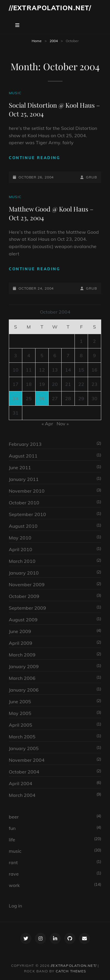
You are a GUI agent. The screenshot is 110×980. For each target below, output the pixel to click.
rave (14, 874)
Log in (15, 906)
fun (12, 828)
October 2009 (24, 596)
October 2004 (24, 772)
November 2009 (27, 584)
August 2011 (23, 456)
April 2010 (21, 549)
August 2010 (23, 526)
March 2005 (22, 737)
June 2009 (20, 631)
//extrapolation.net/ (50, 8)
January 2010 (24, 573)
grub (92, 177)
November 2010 (27, 491)
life (12, 840)
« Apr (47, 424)
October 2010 (24, 503)
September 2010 (27, 514)
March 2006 (22, 678)
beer (14, 817)
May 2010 (20, 538)
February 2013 (25, 444)
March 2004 (22, 795)
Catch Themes (71, 971)
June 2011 (20, 467)
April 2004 (21, 783)
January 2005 (24, 748)
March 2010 (22, 561)
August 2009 (23, 620)
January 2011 (24, 479)
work (14, 885)
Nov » (63, 424)
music (15, 93)
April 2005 (21, 725)
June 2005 (20, 702)
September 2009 (27, 608)
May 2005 (20, 713)
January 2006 (24, 690)
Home (37, 41)
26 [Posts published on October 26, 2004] (42, 398)
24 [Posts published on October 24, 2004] (16, 398)
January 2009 (24, 666)
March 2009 (22, 655)
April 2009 (21, 643)
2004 (54, 41)
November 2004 (27, 760)
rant (13, 862)
